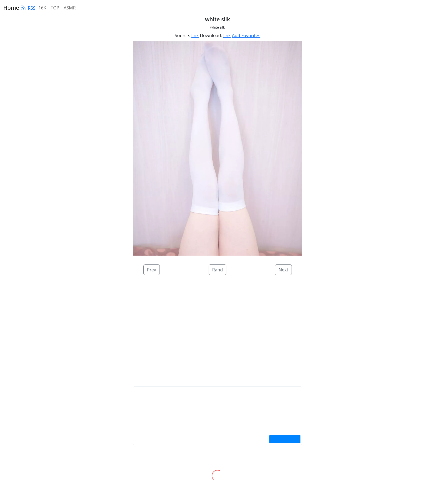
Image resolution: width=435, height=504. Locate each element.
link (195, 35)
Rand (218, 270)
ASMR (70, 8)
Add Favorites (246, 35)
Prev (152, 270)
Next (283, 270)
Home (11, 8)
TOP (55, 8)
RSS (28, 8)
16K (42, 8)
